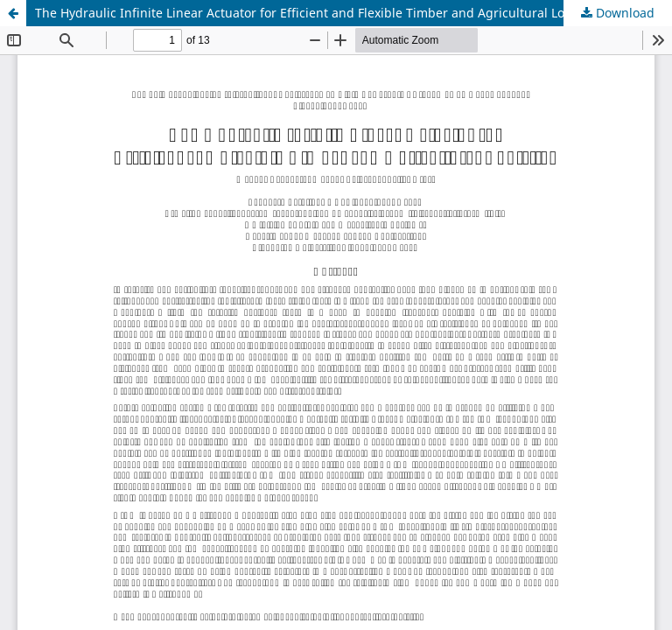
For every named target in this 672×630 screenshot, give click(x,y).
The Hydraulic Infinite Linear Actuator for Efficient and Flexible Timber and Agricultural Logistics (318, 13)
